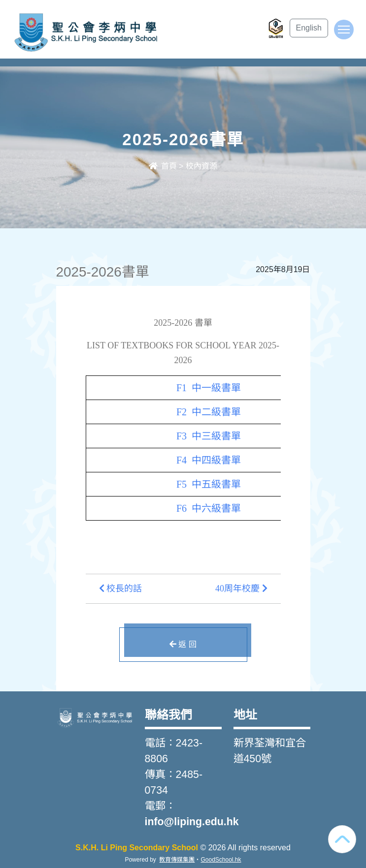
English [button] (309, 28)
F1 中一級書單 (209, 388)
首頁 (163, 166)
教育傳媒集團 (177, 860)
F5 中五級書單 (209, 484)
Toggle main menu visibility (346, 34)
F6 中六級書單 (209, 508)
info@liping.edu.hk (192, 822)
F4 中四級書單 (209, 460)
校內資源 (201, 166)
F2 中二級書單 (209, 412)
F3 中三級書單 (209, 436)
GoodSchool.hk (221, 860)
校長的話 (121, 589)
